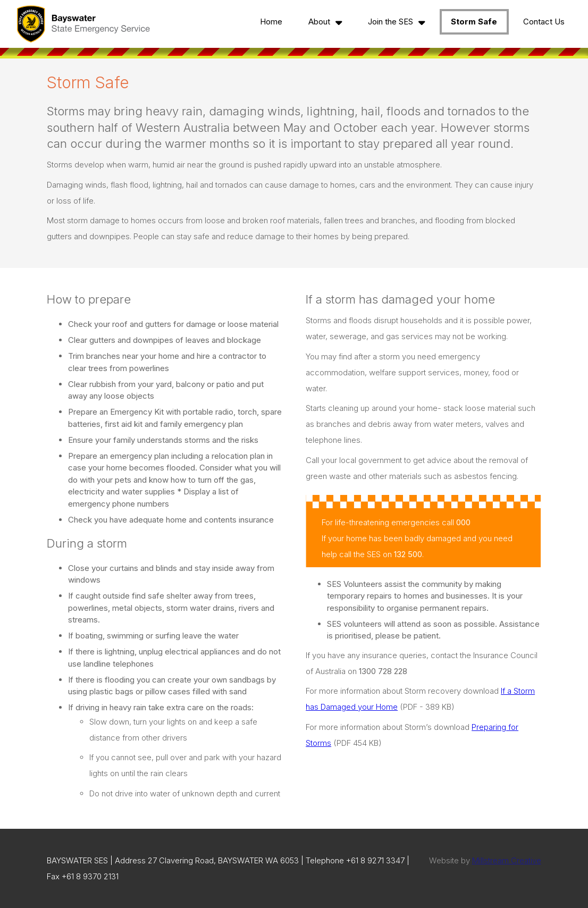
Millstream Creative (507, 860)
